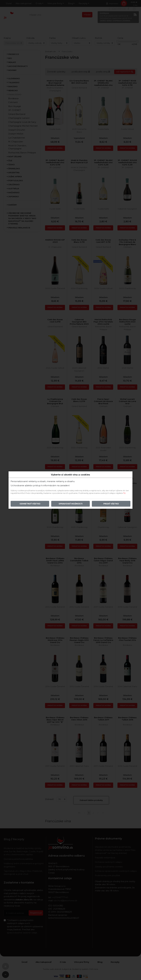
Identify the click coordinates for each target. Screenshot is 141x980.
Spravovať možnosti (71, 504)
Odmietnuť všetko (30, 504)
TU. (125, 493)
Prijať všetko (111, 504)
